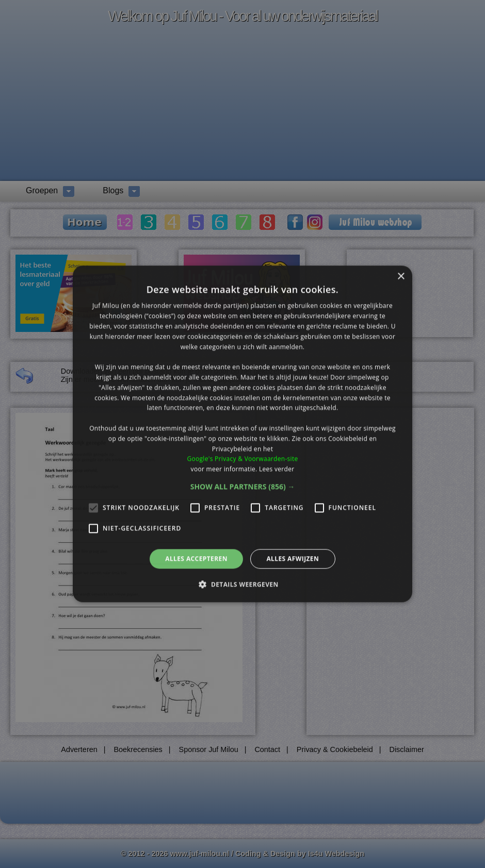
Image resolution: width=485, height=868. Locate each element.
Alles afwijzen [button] (293, 558)
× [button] (401, 277)
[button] (243, 487)
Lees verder (277, 469)
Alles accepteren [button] (196, 558)
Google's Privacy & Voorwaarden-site (242, 459)
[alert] (242, 434)
